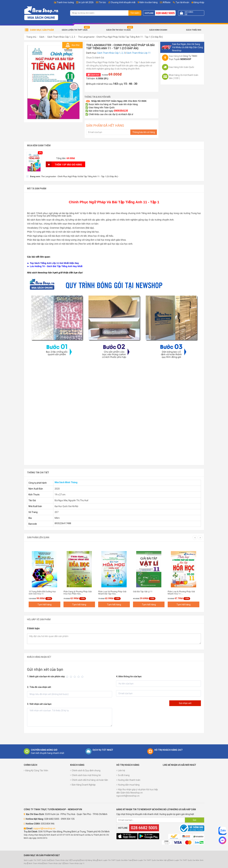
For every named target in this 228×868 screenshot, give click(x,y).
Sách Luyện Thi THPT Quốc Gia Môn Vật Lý (151, 860)
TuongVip (76, 860)
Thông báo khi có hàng (144, 132)
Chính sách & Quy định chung (86, 770)
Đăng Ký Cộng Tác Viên (37, 770)
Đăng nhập (198, 2)
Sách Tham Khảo (35, 863)
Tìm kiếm (135, 13)
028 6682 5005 (165, 13)
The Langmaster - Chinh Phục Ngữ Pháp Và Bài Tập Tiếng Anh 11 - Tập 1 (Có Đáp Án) (120, 37)
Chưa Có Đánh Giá (95, 58)
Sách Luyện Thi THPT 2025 (75, 30)
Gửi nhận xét (185, 703)
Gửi (195, 820)
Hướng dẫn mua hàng (129, 785)
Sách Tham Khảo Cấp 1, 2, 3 (61, 37)
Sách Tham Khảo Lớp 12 (54, 863)
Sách (42, 37)
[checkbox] (73, 176)
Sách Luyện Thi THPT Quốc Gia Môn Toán (115, 860)
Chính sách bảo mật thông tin (86, 775)
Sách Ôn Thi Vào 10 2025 (118, 30)
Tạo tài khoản (181, 2)
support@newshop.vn (44, 828)
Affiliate (165, 2)
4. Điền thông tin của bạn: (129, 676)
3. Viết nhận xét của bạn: (40, 704)
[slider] (75, 677)
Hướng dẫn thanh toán (129, 780)
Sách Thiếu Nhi (194, 30)
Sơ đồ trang (124, 775)
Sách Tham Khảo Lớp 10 (60, 860)
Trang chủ (31, 37)
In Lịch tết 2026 (86, 2)
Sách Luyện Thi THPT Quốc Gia (36, 860)
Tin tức (102, 2)
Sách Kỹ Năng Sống (89, 860)
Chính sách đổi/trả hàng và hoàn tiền (90, 780)
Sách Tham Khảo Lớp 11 (138, 53)
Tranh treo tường (65, 2)
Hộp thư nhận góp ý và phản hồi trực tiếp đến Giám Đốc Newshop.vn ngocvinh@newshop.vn (137, 793)
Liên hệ (121, 770)
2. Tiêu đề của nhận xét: (39, 687)
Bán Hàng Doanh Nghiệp (84, 785)
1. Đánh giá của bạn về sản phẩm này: (46, 676)
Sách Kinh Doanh (158, 30)
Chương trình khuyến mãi (123, 2)
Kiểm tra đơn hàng (149, 2)
